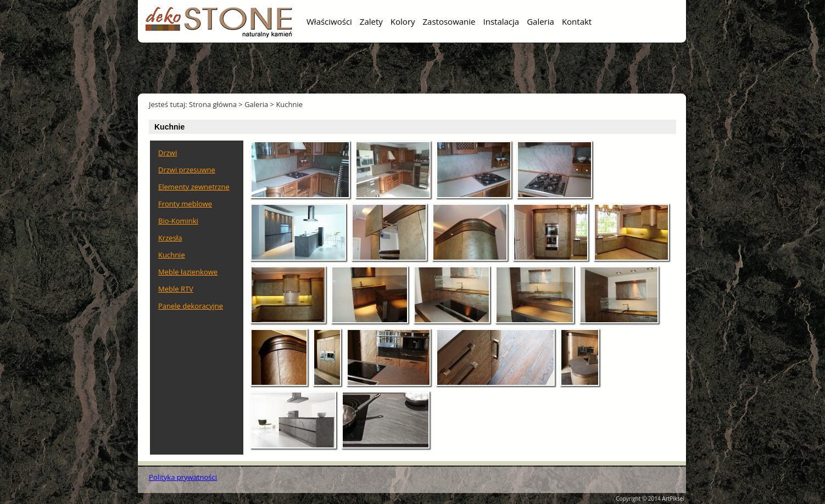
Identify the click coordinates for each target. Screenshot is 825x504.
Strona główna (213, 104)
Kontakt (577, 21)
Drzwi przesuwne (187, 170)
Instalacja (501, 21)
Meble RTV (176, 289)
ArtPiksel (673, 499)
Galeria (540, 21)
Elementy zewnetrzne (194, 187)
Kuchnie (289, 104)
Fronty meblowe (185, 204)
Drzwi (168, 153)
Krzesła (170, 238)
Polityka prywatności (183, 477)
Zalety (371, 21)
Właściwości (329, 21)
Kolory (403, 21)
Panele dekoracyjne (191, 306)
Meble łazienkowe (188, 272)
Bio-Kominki (178, 221)
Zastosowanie (449, 21)
